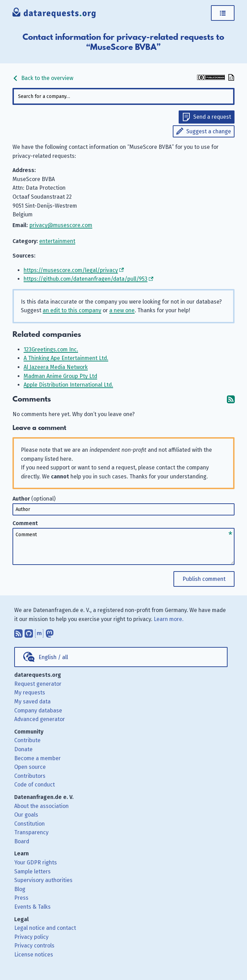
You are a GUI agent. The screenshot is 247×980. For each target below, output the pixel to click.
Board (22, 841)
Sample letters (32, 871)
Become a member (37, 758)
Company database (38, 711)
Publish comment (204, 579)
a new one (122, 310)
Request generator (38, 684)
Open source (30, 767)
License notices (34, 955)
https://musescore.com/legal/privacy (71, 270)
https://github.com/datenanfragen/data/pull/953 (86, 279)
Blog (20, 889)
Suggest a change (209, 131)
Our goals (26, 815)
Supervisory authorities (43, 880)
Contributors (30, 776)
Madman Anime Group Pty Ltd (60, 376)
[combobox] (124, 96)
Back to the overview (43, 78)
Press (21, 898)
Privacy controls (34, 946)
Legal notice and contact (45, 928)
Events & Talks (32, 907)
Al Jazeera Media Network (56, 367)
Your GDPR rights (36, 862)
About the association (41, 806)
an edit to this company (72, 310)
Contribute (27, 740)
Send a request (212, 117)
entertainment (57, 241)
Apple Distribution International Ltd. (68, 385)
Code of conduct (35, 785)
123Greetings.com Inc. (51, 349)
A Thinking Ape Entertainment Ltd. (66, 358)
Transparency (31, 832)
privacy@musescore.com (61, 225)
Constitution (29, 824)
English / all (53, 657)
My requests (30, 693)
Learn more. (169, 619)
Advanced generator (40, 719)
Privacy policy (31, 937)
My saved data (32, 702)
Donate (23, 749)
